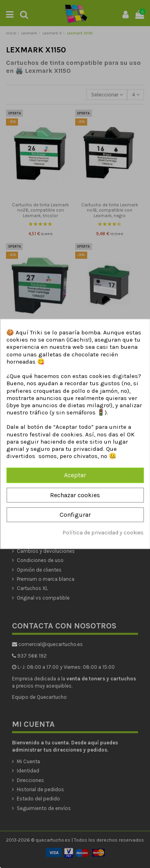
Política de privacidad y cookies (103, 533)
